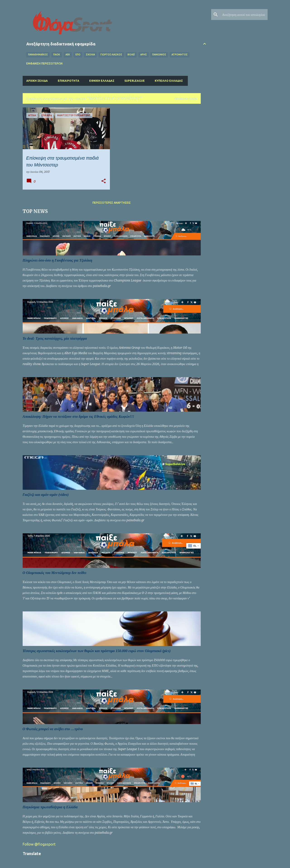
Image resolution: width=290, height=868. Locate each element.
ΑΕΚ (68, 54)
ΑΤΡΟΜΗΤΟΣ (180, 54)
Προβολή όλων (186, 99)
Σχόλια (90, 54)
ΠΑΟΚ (57, 54)
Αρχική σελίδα (37, 81)
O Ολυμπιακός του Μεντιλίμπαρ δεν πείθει (54, 573)
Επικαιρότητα (69, 81)
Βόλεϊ (131, 54)
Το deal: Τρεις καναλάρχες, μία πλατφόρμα (55, 338)
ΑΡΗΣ (144, 54)
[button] (104, 181)
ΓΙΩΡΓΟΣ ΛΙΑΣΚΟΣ (111, 54)
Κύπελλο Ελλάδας (169, 81)
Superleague (135, 81)
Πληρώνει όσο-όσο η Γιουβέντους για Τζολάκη (58, 260)
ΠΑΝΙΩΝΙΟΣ (159, 54)
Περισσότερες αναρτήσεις (112, 203)
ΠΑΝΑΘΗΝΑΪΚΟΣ (38, 54)
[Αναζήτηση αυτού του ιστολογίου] (244, 15)
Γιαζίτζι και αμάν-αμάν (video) (46, 495)
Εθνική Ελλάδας (102, 81)
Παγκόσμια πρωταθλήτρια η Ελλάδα (50, 807)
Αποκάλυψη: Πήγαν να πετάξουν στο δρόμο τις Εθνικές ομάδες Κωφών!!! (79, 417)
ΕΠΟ (78, 54)
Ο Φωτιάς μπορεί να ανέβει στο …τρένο (53, 729)
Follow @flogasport (39, 844)
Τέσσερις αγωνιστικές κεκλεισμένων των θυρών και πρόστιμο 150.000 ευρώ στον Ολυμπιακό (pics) (97, 651)
